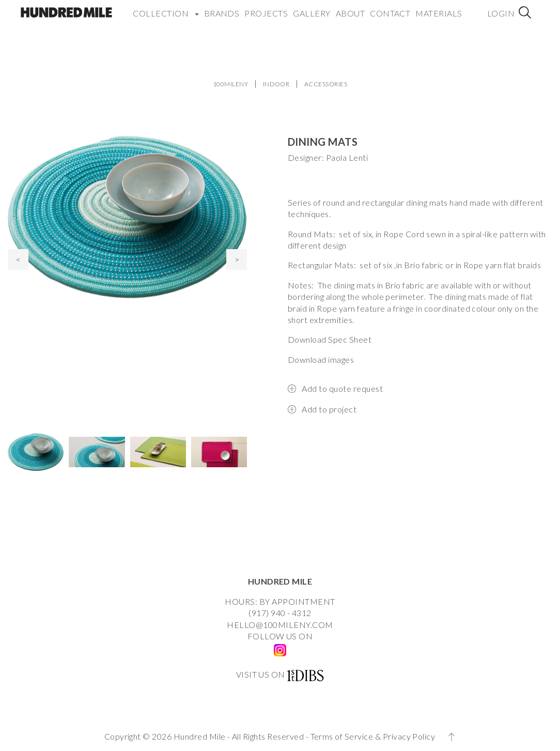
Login (501, 7)
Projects (266, 7)
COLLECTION (166, 7)
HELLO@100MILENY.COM (280, 625)
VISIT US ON (261, 674)
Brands (222, 7)
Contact (390, 7)
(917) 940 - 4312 (280, 613)
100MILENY (230, 84)
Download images (321, 359)
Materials (439, 7)
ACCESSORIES (326, 84)
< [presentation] (18, 259)
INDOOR (276, 84)
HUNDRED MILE (280, 581)
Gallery (312, 7)
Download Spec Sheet (330, 339)
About (350, 7)
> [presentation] (237, 259)
